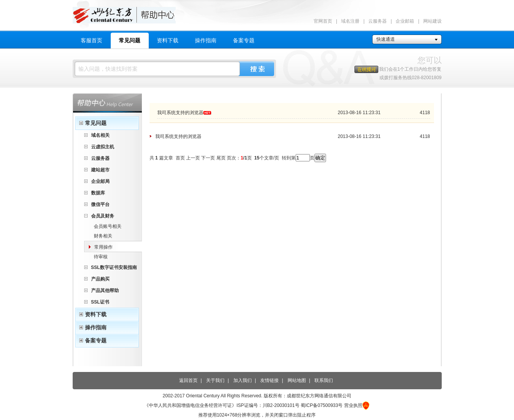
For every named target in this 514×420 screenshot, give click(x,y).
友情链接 (269, 380)
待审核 (101, 257)
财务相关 (103, 236)
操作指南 (206, 40)
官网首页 (323, 21)
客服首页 (91, 40)
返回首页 (188, 380)
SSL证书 (100, 302)
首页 (180, 158)
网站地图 (297, 380)
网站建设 (432, 21)
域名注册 (350, 21)
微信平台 (100, 204)
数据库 (98, 193)
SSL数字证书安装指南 (114, 267)
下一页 (208, 158)
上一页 (193, 158)
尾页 (221, 158)
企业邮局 (100, 181)
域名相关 (100, 135)
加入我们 (243, 380)
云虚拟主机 (103, 147)
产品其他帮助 (105, 291)
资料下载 (168, 40)
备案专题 (244, 40)
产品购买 (100, 279)
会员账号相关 (108, 226)
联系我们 (324, 380)
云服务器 (378, 21)
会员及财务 (103, 216)
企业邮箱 (405, 21)
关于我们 (215, 380)
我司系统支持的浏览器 (180, 113)
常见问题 (130, 40)
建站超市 (100, 170)
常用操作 (103, 247)
